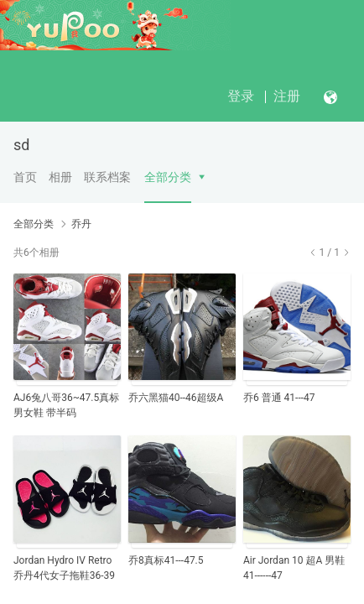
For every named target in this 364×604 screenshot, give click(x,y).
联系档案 (107, 177)
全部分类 (168, 177)
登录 (241, 96)
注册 (287, 96)
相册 (60, 177)
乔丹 (81, 224)
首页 (25, 177)
